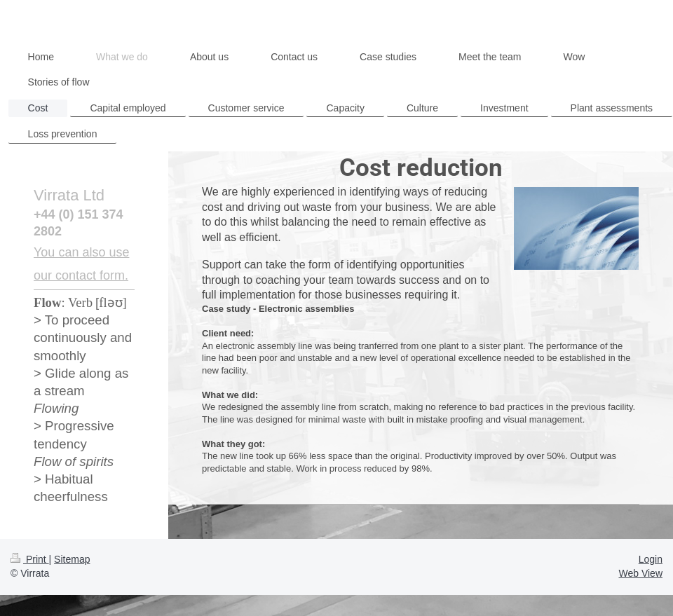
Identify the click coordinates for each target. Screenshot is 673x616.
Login (651, 559)
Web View (640, 573)
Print (30, 559)
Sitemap (72, 559)
